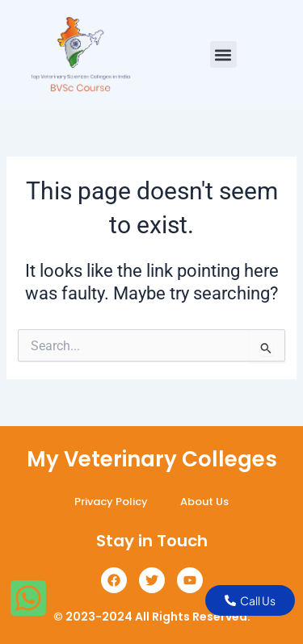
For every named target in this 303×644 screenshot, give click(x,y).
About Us (204, 502)
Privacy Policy (111, 502)
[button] (223, 54)
